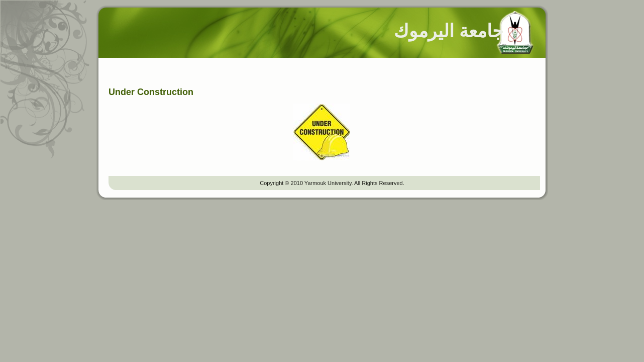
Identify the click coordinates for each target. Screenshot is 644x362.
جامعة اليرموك (449, 31)
